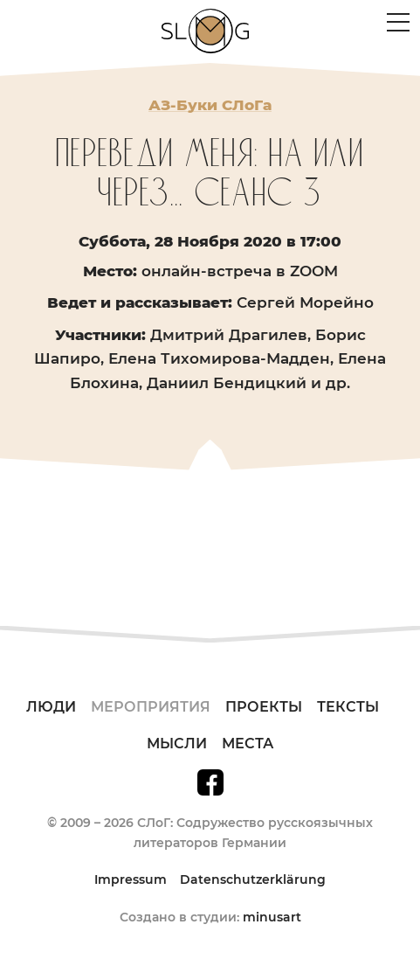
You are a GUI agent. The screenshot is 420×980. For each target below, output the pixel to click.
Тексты (348, 707)
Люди (51, 707)
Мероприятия (151, 707)
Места (248, 744)
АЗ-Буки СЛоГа (210, 105)
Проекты (264, 707)
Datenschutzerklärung (253, 879)
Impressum (131, 879)
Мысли (177, 744)
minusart (272, 917)
